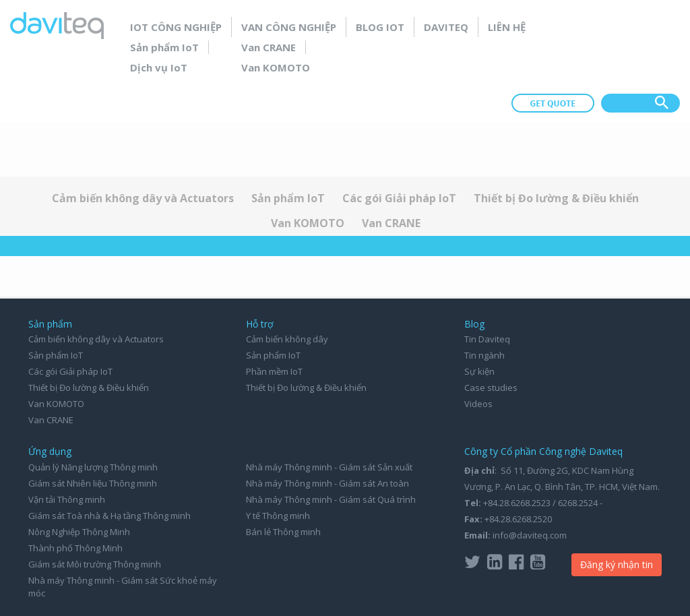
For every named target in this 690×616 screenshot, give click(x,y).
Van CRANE (269, 47)
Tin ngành (484, 355)
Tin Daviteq (487, 339)
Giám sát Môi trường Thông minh (95, 564)
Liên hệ (507, 27)
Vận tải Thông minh (67, 499)
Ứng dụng (50, 451)
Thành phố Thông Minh (75, 548)
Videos (478, 404)
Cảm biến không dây (287, 339)
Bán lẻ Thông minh (283, 532)
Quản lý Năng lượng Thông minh (93, 467)
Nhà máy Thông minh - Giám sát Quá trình (331, 499)
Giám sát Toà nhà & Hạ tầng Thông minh (109, 516)
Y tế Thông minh (278, 516)
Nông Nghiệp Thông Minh (79, 532)
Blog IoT (380, 27)
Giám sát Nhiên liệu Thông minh (93, 483)
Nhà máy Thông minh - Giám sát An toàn (327, 483)
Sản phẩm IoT (164, 47)
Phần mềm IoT (274, 371)
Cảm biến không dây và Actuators (143, 198)
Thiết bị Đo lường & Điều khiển (556, 198)
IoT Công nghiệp (176, 27)
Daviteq (446, 27)
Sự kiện (479, 371)
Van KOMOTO (276, 67)
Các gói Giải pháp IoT (399, 198)
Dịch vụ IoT (159, 67)
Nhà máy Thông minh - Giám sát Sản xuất (329, 467)
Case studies (491, 388)
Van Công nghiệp (289, 27)
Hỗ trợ (260, 324)
